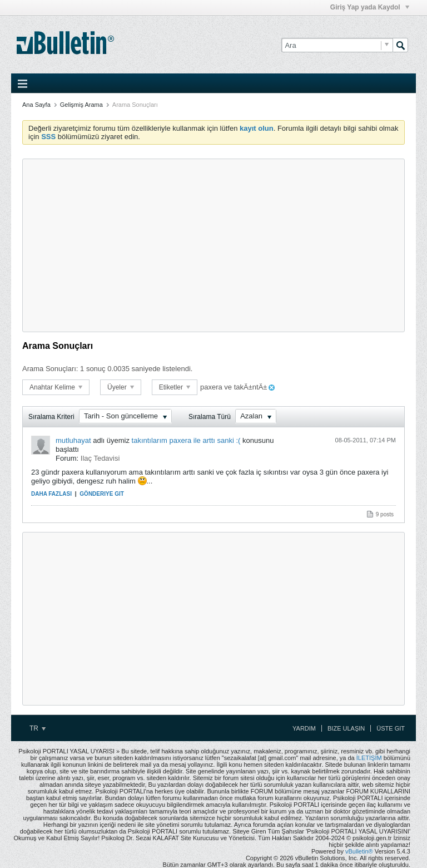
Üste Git (391, 728)
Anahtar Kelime (56, 387)
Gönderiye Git (101, 494)
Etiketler (175, 387)
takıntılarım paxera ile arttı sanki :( (186, 440)
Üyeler (121, 387)
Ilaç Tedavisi (100, 458)
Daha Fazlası (51, 494)
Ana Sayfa (36, 105)
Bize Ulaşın (346, 728)
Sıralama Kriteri (51, 417)
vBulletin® (359, 851)
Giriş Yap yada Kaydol (370, 7)
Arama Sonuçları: (50, 369)
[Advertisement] (213, 245)
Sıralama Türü (210, 417)
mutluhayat (73, 440)
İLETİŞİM (369, 758)
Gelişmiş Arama (81, 105)
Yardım (304, 728)
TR (38, 728)
